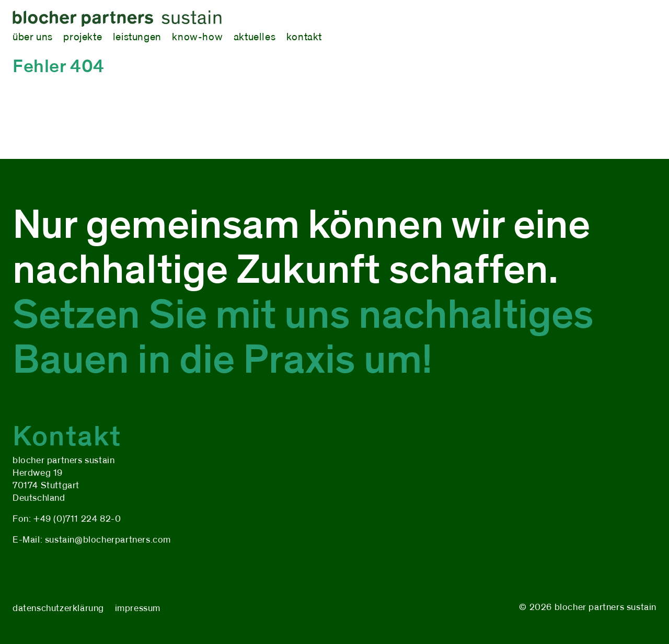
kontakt (304, 37)
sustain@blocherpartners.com (108, 540)
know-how (197, 37)
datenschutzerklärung (58, 608)
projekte (83, 37)
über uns (33, 37)
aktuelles (255, 37)
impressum (138, 608)
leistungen (137, 37)
